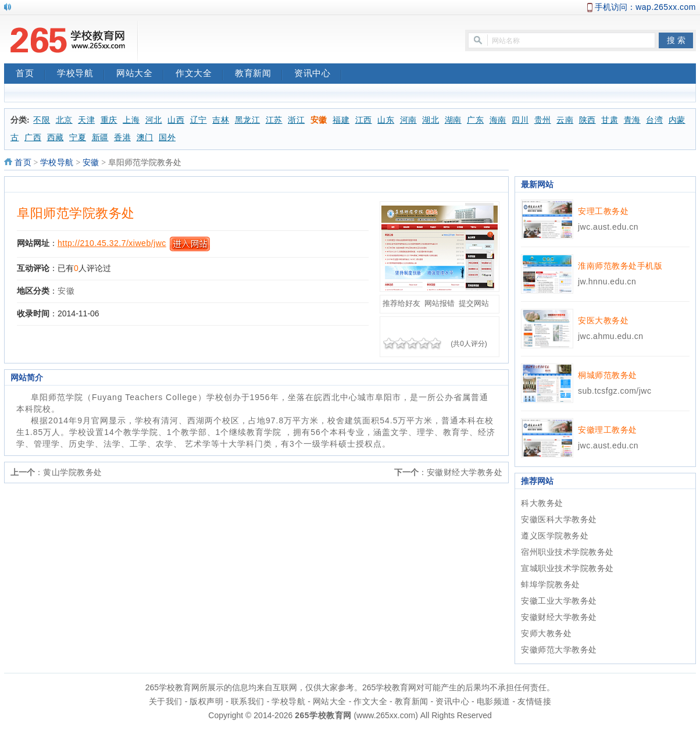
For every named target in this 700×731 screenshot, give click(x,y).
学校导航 (81, 74)
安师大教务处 (546, 633)
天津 (86, 120)
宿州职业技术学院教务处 (567, 552)
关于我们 (166, 701)
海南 (498, 120)
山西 (176, 120)
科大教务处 (542, 503)
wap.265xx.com (666, 7)
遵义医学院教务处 (555, 536)
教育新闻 (259, 74)
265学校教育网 (323, 715)
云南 (565, 120)
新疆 (100, 138)
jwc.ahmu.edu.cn (611, 336)
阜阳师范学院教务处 (76, 213)
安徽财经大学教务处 (465, 472)
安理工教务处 (603, 211)
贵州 (543, 120)
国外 (167, 138)
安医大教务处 (603, 320)
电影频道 (494, 701)
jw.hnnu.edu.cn (607, 281)
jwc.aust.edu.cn (608, 227)
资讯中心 (318, 74)
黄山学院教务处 (73, 472)
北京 (64, 120)
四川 (520, 120)
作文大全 (199, 74)
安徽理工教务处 (608, 430)
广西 (33, 138)
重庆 (109, 120)
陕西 (587, 120)
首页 (31, 74)
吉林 (221, 120)
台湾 (654, 120)
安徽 (319, 120)
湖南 (453, 120)
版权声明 (206, 701)
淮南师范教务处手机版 (620, 266)
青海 (632, 120)
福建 (341, 120)
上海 (131, 120)
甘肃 (610, 120)
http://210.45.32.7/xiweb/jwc (112, 243)
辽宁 (199, 120)
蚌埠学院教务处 (551, 584)
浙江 (296, 120)
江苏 (274, 120)
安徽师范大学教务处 (559, 650)
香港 (122, 138)
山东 (386, 120)
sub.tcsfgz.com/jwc (615, 391)
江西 (364, 120)
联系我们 (248, 701)
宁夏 (78, 138)
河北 (154, 120)
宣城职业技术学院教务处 (567, 568)
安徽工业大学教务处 (559, 601)
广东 (475, 120)
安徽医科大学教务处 (559, 519)
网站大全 (140, 74)
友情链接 (534, 701)
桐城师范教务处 (608, 375)
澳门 (145, 138)
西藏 (56, 138)
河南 (408, 120)
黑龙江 (248, 120)
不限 (42, 120)
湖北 (431, 120)
